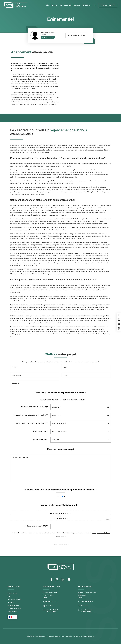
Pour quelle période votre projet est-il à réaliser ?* (31, 415)
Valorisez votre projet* (40, 431)
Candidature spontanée (14, 608)
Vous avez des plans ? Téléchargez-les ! (61, 505)
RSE (61, 5)
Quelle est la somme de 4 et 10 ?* (36, 526)
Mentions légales (67, 636)
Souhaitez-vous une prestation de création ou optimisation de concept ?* (61, 490)
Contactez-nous (12, 612)
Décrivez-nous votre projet (61, 449)
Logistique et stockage (72, 5)
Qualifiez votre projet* (40, 439)
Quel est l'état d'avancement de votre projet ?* (32, 423)
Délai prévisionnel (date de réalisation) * (34, 407)
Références (86, 5)
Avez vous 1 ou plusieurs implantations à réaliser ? (61, 393)
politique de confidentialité (101, 533)
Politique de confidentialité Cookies (84, 636)
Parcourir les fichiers (61, 518)
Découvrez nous (52, 5)
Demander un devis (108, 5)
